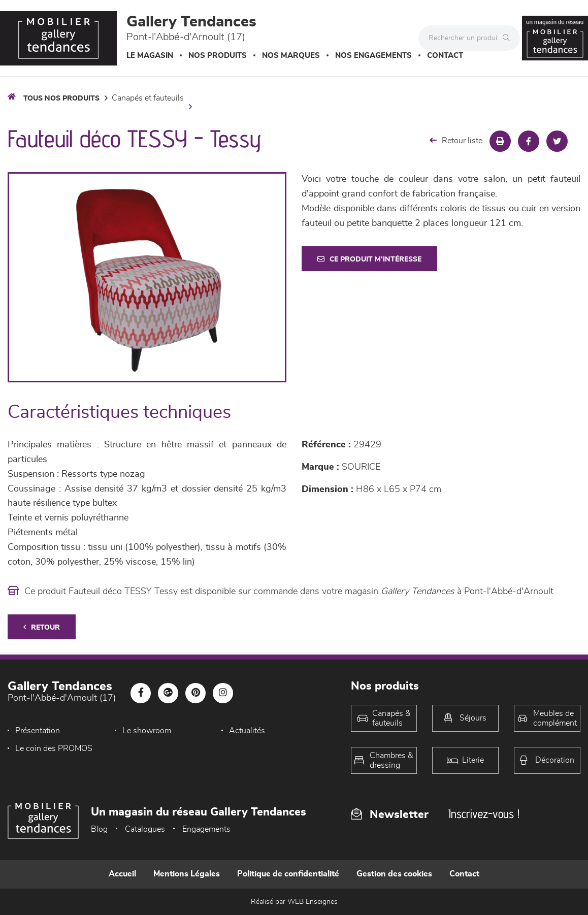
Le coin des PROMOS (54, 748)
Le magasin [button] (150, 56)
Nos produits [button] (218, 56)
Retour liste (456, 140)
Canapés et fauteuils (148, 98)
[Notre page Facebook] (141, 693)
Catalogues (145, 829)
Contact (445, 56)
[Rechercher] (509, 38)
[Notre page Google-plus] (168, 693)
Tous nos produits (61, 99)
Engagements (206, 829)
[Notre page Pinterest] (195, 693)
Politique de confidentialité (288, 874)
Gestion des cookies (394, 874)
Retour (42, 627)
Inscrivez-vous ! (484, 814)
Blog (99, 829)
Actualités (247, 731)
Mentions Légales (187, 874)
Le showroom (147, 731)
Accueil (122, 874)
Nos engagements (373, 56)
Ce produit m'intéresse (369, 259)
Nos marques (291, 56)
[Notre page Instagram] (223, 693)
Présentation (38, 731)
